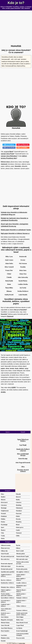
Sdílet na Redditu (23, 148)
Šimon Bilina (9, 288)
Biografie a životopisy (7, 620)
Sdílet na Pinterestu (23, 145)
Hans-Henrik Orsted (22, 623)
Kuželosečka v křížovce (7, 583)
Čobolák (9, 277)
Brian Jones (23, 270)
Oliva (23, 467)
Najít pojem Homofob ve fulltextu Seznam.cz (15, 233)
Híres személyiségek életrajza (23, 455)
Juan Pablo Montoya (7, 628)
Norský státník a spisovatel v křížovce (7, 595)
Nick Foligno (20, 617)
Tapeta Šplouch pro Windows (23, 440)
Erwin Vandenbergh (22, 631)
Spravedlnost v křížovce (8, 598)
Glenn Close (23, 274)
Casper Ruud (20, 625)
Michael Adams (5, 623)
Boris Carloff (20, 551)
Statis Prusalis (5, 554)
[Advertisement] (16, 27)
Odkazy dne (4, 551)
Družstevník (23, 257)
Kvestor (23, 260)
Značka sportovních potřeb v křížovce (22, 614)
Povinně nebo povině (7, 569)
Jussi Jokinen (5, 617)
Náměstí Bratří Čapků (22, 556)
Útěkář (9, 274)
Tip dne (18, 545)
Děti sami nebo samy (22, 559)
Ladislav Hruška (23, 284)
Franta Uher (9, 270)
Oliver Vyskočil (9, 267)
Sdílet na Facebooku (9, 148)
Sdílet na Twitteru (9, 145)
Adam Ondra (9, 263)
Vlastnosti (10, 316)
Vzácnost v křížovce (22, 610)
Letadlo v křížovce (21, 583)
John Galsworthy (23, 277)
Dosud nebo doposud (7, 563)
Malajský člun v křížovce (8, 587)
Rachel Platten (23, 281)
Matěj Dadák (9, 281)
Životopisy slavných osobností (23, 471)
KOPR (13, 388)
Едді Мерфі (23, 445)
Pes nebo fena (20, 566)
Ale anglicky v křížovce (23, 572)
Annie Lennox (9, 260)
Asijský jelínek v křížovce (21, 575)
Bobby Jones (20, 620)
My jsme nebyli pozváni (8, 556)
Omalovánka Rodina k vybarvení (23, 450)
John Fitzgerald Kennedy (23, 463)
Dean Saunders (5, 631)
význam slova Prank (7, 154)
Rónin (9, 284)
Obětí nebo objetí (6, 566)
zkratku (3, 392)
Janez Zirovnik (5, 625)
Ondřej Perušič (9, 295)
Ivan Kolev (4, 635)
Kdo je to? (16, 3)
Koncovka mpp (23, 458)
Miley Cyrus (9, 257)
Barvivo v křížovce (6, 580)
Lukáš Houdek (23, 295)
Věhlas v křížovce (21, 606)
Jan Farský (23, 288)
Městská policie (21, 554)
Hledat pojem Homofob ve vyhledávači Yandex (16, 230)
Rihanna (9, 291)
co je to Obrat (8, 152)
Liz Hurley (19, 628)
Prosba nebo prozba (22, 569)
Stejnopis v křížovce (22, 598)
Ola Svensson (23, 263)
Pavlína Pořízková (23, 291)
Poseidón (23, 267)
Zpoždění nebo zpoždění (8, 572)
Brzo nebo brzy (5, 559)
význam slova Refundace (9, 156)
